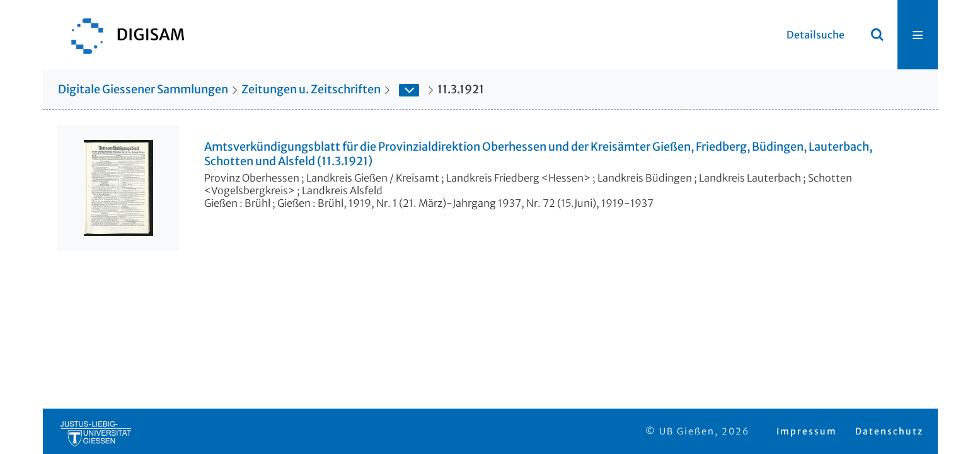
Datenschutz (889, 431)
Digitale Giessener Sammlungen (143, 89)
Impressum (807, 431)
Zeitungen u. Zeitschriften (311, 89)
